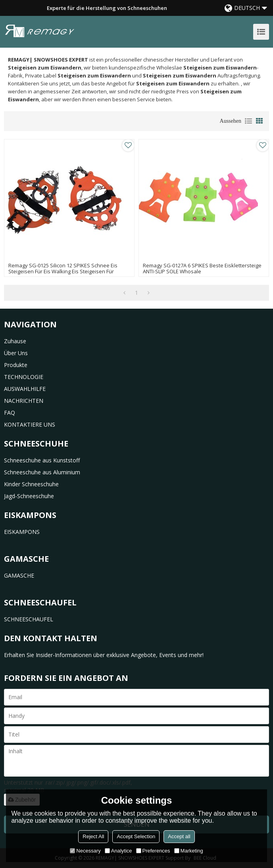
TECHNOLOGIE (24, 377)
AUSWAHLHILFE (25, 389)
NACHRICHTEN (24, 401)
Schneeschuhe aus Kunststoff (42, 460)
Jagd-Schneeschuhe (29, 496)
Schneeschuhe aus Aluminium (42, 472)
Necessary (85, 851)
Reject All (93, 836)
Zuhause (15, 341)
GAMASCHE (19, 575)
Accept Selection (136, 836)
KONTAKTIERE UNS (30, 424)
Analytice (118, 851)
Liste (248, 121)
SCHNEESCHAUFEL (29, 619)
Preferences (153, 851)
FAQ (10, 413)
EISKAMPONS (22, 532)
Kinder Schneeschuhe (31, 484)
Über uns (16, 353)
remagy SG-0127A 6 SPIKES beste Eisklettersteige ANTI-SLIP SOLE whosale (202, 269)
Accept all (179, 836)
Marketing (189, 851)
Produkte (16, 365)
